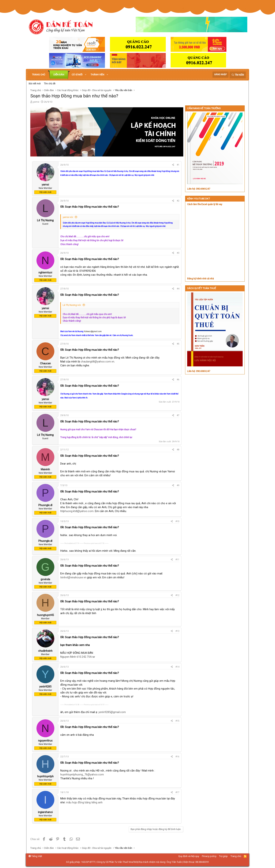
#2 (178, 201)
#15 (177, 721)
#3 (178, 253)
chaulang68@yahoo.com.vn (97, 362)
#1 (178, 165)
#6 (178, 380)
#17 (177, 792)
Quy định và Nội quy (189, 856)
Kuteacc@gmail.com (93, 331)
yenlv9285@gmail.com (112, 712)
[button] (86, 75)
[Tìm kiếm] (238, 75)
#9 (178, 485)
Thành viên (97, 75)
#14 (177, 667)
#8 (178, 450)
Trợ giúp (223, 856)
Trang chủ (39, 75)
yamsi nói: (68, 217)
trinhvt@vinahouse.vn (73, 577)
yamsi (36, 102)
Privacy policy (209, 856)
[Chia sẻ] (173, 165)
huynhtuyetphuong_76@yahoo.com (82, 774)
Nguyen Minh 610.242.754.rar (78, 657)
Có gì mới (77, 75)
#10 (177, 521)
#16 (177, 757)
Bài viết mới (35, 84)
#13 (177, 631)
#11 (177, 560)
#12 (177, 595)
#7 (178, 415)
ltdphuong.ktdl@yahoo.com (77, 511)
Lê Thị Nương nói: (72, 305)
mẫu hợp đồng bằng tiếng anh (84, 802)
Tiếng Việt (35, 856)
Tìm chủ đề (50, 84)
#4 (178, 289)
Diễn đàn (59, 75)
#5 (178, 344)
